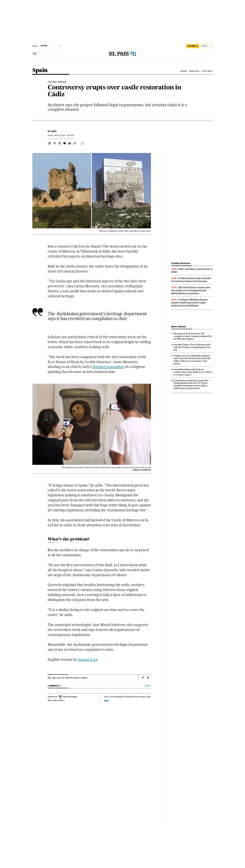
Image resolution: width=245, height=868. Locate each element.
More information (57, 700)
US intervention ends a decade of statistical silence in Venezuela (191, 280)
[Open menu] (35, 54)
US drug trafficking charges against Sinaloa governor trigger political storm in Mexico (190, 303)
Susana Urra (87, 659)
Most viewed (179, 327)
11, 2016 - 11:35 (64, 135)
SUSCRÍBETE (193, 46)
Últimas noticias (181, 263)
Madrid (184, 71)
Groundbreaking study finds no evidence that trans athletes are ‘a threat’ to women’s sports (193, 372)
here (107, 700)
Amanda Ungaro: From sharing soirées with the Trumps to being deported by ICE (192, 347)
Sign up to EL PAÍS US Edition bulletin (70, 678)
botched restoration (108, 367)
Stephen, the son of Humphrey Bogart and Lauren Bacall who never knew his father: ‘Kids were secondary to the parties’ (192, 360)
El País (52, 131)
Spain (40, 70)
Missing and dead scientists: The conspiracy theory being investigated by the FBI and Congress (193, 336)
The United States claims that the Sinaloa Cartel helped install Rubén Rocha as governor (191, 290)
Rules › (148, 686)
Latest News (207, 71)
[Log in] (206, 46)
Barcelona (194, 71)
